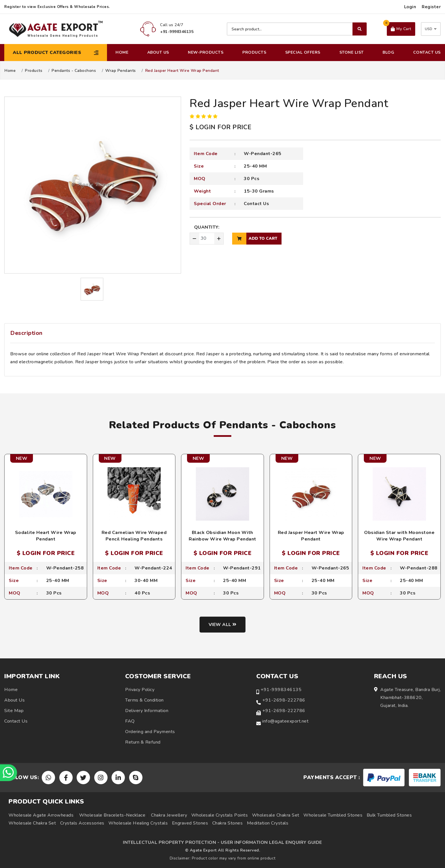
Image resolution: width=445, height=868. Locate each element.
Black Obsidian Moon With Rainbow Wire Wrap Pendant (222, 536)
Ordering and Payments (150, 732)
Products (254, 52)
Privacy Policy (140, 690)
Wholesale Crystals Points (220, 815)
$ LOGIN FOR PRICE (221, 127)
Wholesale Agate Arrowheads (41, 815)
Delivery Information (147, 711)
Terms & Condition (144, 700)
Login (410, 7)
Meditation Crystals (268, 823)
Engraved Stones (190, 823)
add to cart (255, 239)
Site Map (14, 711)
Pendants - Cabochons (74, 71)
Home (122, 52)
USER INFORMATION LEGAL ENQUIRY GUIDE (271, 842)
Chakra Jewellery (169, 815)
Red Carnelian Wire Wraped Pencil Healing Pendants (134, 536)
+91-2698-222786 (284, 700)
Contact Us (427, 52)
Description (26, 333)
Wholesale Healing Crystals (138, 823)
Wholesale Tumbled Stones (333, 815)
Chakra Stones (228, 823)
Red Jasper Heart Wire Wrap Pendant (311, 536)
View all (223, 625)
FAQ (130, 721)
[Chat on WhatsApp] (9, 773)
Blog (388, 52)
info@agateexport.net (285, 721)
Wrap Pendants (121, 71)
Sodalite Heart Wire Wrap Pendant (46, 536)
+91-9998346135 (281, 690)
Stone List (352, 52)
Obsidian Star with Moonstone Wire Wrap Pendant (399, 536)
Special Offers (303, 52)
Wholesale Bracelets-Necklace (112, 815)
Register (431, 7)
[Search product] (297, 29)
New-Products (206, 52)
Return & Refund (143, 742)
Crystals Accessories (82, 823)
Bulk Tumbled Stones (389, 815)
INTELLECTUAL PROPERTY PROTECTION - (171, 842)
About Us (158, 52)
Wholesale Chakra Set (276, 815)
